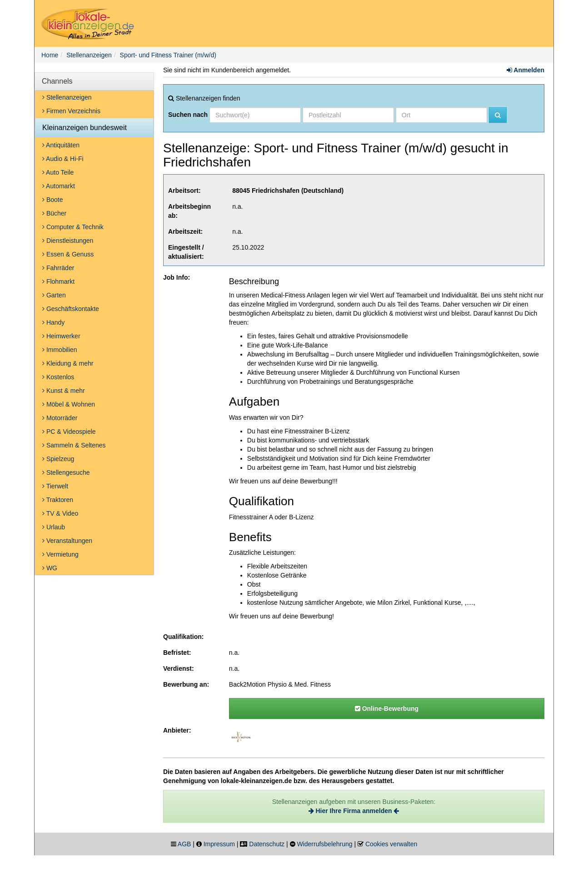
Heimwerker (61, 336)
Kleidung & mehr (68, 363)
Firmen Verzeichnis (71, 111)
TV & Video (60, 513)
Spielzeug (58, 459)
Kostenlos (58, 377)
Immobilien (60, 350)
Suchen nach (188, 115)
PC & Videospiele (69, 432)
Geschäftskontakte (71, 309)
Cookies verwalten (391, 844)
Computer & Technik (73, 227)
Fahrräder (58, 268)
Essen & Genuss (68, 254)
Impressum (219, 844)
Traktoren (58, 500)
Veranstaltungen (67, 541)
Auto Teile (58, 172)
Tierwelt (55, 486)
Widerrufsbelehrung (324, 844)
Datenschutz (267, 844)
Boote (52, 200)
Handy (53, 322)
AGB (184, 844)
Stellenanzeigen (89, 55)
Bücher (54, 213)
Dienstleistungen (68, 241)
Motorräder (60, 418)
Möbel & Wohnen (69, 404)
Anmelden (526, 70)
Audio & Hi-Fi (63, 159)
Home (50, 55)
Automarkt (59, 186)
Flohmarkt (58, 281)
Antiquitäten (61, 145)
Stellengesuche (66, 472)
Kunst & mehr (64, 391)
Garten (54, 295)
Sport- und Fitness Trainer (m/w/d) (168, 55)
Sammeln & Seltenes (74, 445)
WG (50, 568)
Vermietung (60, 554)
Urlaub (54, 527)
